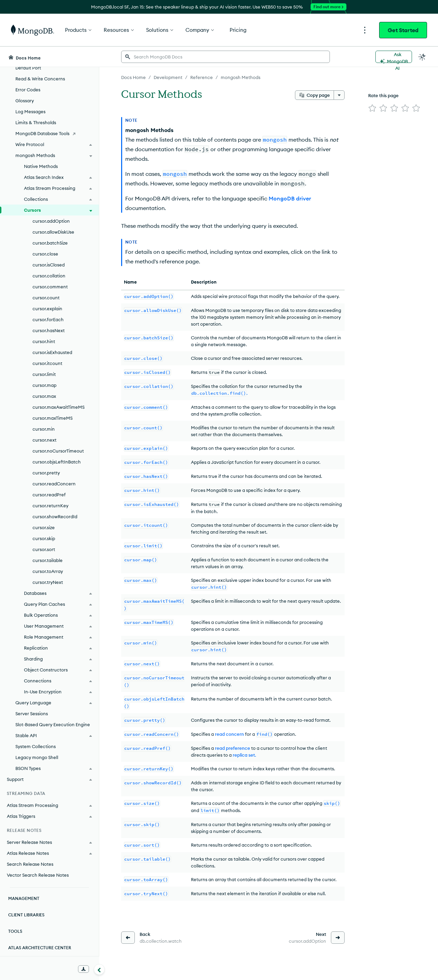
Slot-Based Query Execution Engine (53, 724)
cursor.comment (50, 287)
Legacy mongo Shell (37, 757)
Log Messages (30, 112)
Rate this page (383, 95)
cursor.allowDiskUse (53, 232)
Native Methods (41, 166)
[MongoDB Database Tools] (49, 133)
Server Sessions (32, 714)
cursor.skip (44, 538)
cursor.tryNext (48, 582)
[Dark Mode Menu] (422, 57)
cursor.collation (49, 276)
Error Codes (28, 90)
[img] (372, 108)
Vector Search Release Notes (38, 875)
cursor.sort (44, 549)
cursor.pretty (46, 473)
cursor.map (44, 385)
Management (24, 898)
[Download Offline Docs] (83, 969)
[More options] (339, 95)
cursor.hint (44, 341)
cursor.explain (47, 309)
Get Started (403, 30)
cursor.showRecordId (55, 517)
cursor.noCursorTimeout (58, 451)
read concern (229, 734)
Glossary (25, 101)
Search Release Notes (30, 864)
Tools (15, 931)
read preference (233, 748)
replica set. (244, 755)
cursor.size (44, 527)
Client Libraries (26, 915)
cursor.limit (44, 374)
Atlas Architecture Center (40, 948)
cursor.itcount (47, 363)
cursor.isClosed (49, 265)
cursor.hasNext (49, 330)
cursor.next (44, 440)
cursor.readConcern (54, 484)
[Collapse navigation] (99, 969)
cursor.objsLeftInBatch (57, 462)
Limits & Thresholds (36, 122)
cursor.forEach (48, 319)
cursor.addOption (51, 221)
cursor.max (44, 396)
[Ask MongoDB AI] (394, 57)
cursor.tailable (48, 560)
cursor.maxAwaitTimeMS (59, 407)
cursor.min (44, 429)
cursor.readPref (49, 495)
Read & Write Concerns (40, 79)
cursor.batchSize (50, 243)
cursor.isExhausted (52, 352)
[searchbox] (226, 57)
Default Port (28, 68)
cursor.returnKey (50, 506)
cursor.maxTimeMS (53, 418)
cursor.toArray (48, 571)
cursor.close (45, 254)
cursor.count (46, 298)
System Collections (36, 746)
